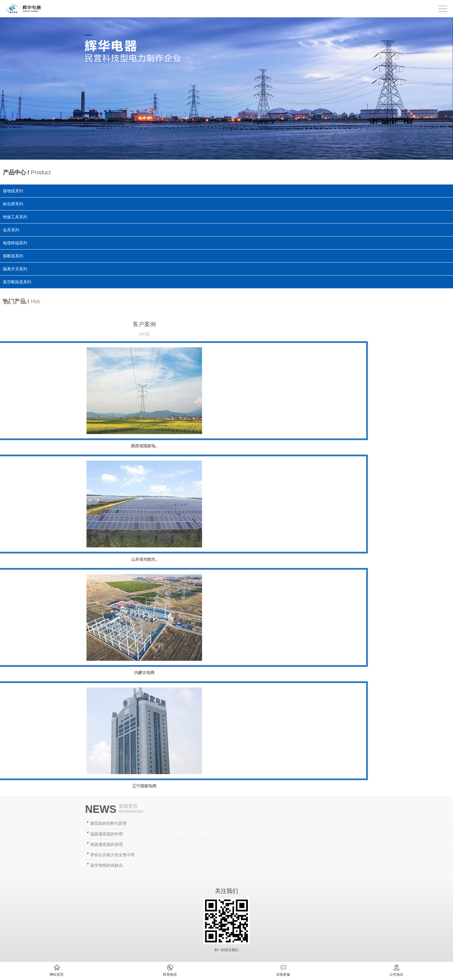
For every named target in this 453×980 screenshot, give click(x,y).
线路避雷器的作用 (276, 834)
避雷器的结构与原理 (278, 823)
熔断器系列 (16, 255)
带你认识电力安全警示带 (282, 855)
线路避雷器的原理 (276, 844)
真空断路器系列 (24, 280)
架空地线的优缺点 (276, 865)
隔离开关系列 (20, 268)
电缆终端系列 (16, 243)
